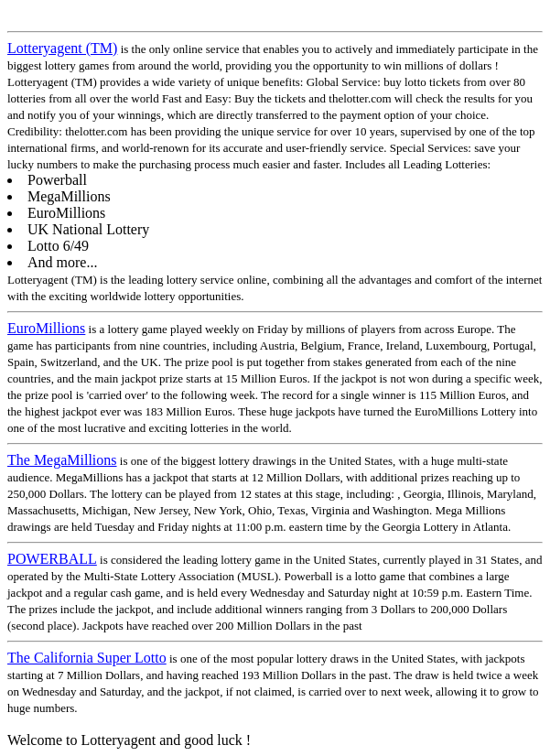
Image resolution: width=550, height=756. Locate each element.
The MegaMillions (62, 460)
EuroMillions (46, 328)
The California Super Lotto (87, 658)
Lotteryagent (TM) (62, 48)
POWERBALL (52, 559)
